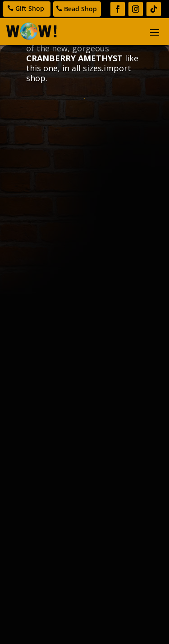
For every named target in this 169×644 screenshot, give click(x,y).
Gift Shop (30, 8)
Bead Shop (80, 9)
